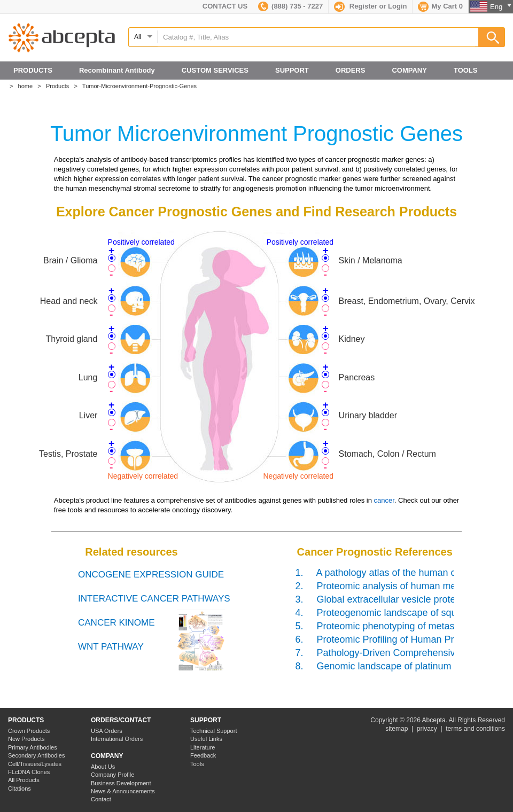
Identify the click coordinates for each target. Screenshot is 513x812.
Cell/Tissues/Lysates (35, 764)
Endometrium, (396, 301)
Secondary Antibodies (36, 755)
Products (60, 86)
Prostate (82, 454)
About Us (103, 767)
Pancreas (357, 377)
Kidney (352, 339)
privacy (427, 729)
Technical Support (213, 731)
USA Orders (107, 731)
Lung (88, 377)
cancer (384, 500)
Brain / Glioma (70, 260)
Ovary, (437, 301)
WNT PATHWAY (111, 647)
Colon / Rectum (407, 454)
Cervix (463, 301)
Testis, (52, 454)
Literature (203, 747)
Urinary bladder (368, 415)
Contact (101, 799)
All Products (24, 780)
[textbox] (316, 37)
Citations (20, 788)
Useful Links (206, 739)
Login (397, 6)
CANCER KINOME (116, 623)
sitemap (397, 729)
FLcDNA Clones (29, 772)
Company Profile (112, 775)
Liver (88, 415)
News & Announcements (123, 791)
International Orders (117, 739)
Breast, (353, 301)
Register (363, 6)
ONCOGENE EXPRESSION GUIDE (151, 575)
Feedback (203, 755)
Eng (501, 7)
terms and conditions (475, 729)
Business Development (121, 783)
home (28, 86)
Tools (197, 764)
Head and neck (69, 301)
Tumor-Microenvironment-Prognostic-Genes (142, 86)
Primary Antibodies (33, 747)
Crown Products (29, 731)
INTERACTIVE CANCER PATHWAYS (154, 599)
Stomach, (358, 454)
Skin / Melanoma (371, 260)
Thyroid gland (71, 339)
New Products (26, 739)
